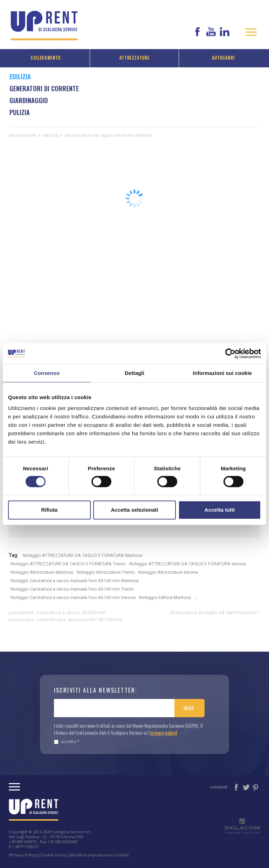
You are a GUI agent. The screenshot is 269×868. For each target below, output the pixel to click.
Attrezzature (134, 58)
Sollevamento (46, 58)
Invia (189, 708)
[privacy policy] (163, 732)
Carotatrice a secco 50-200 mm (71, 613)
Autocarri (223, 58)
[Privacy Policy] (23, 855)
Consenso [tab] (47, 373)
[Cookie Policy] (53, 855)
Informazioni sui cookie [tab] (222, 373)
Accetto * (67, 742)
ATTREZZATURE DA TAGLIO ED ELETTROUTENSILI (109, 135)
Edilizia (50, 135)
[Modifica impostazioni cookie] (99, 855)
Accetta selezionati (134, 510)
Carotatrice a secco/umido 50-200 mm (80, 620)
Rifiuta (49, 510)
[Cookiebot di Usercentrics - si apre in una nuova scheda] (230, 354)
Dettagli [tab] (134, 373)
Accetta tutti (220, 510)
